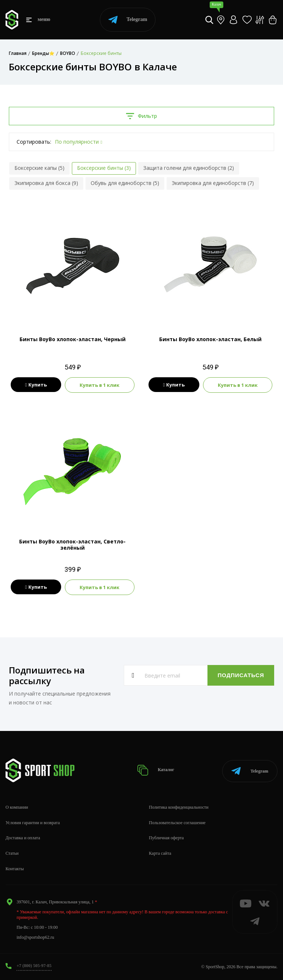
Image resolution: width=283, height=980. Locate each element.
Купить (36, 385)
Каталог (157, 770)
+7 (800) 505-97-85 (34, 966)
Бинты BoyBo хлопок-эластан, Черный (73, 339)
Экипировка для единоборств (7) (213, 183)
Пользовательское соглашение (177, 823)
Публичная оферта (166, 838)
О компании (17, 807)
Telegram (128, 20)
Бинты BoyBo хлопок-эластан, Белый (210, 339)
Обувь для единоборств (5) (125, 183)
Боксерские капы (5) (39, 168)
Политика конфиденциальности (179, 807)
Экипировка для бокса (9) (46, 183)
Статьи (12, 853)
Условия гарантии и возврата (33, 823)
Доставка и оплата (23, 838)
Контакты (15, 869)
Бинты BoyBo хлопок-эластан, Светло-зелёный (72, 545)
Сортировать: (34, 142)
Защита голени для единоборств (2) (189, 168)
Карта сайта (160, 853)
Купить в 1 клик (99, 385)
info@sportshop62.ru (35, 937)
